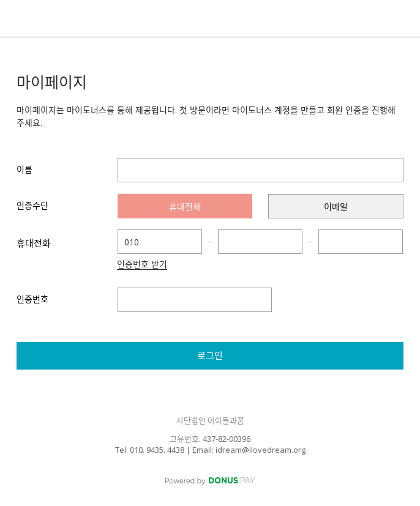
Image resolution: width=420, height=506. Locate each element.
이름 (24, 169)
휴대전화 (34, 243)
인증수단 (32, 205)
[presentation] (185, 206)
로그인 (210, 355)
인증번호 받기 (142, 265)
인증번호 (32, 299)
